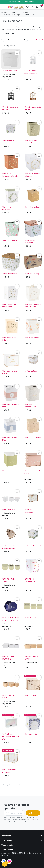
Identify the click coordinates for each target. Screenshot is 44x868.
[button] (32, 7)
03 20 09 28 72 (18, 853)
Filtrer (36, 39)
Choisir (15, 39)
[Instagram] (9, 861)
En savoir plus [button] (8, 33)
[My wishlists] (27, 7)
